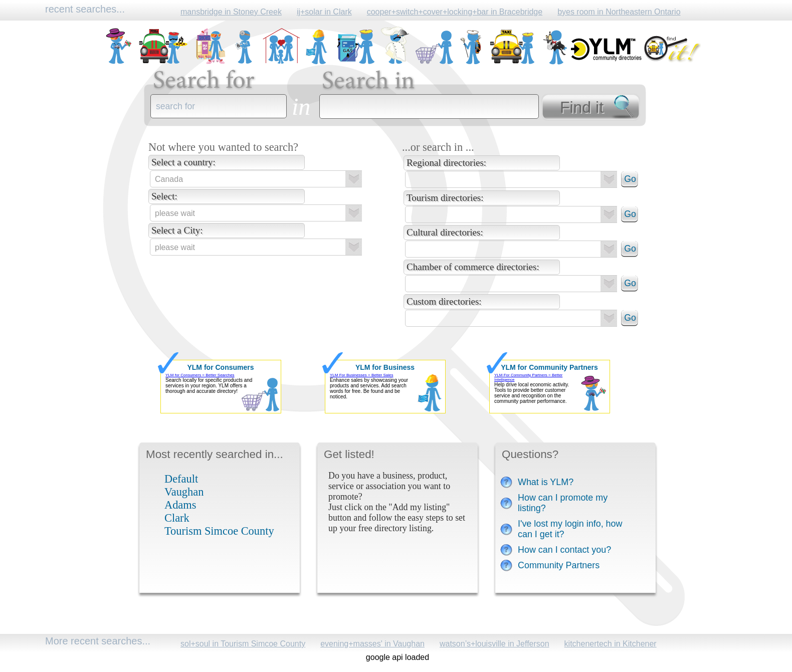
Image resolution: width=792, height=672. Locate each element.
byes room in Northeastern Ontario (619, 12)
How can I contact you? (564, 550)
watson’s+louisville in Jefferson (494, 644)
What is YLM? (546, 482)
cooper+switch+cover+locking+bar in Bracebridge (455, 12)
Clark (177, 518)
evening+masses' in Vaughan (372, 644)
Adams (180, 505)
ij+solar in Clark (324, 12)
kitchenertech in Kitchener (611, 644)
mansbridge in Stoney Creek (231, 12)
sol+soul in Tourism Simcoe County (243, 644)
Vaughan (184, 492)
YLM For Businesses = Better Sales (362, 375)
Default (181, 479)
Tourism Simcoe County (219, 531)
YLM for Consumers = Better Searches (200, 375)
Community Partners (559, 565)
